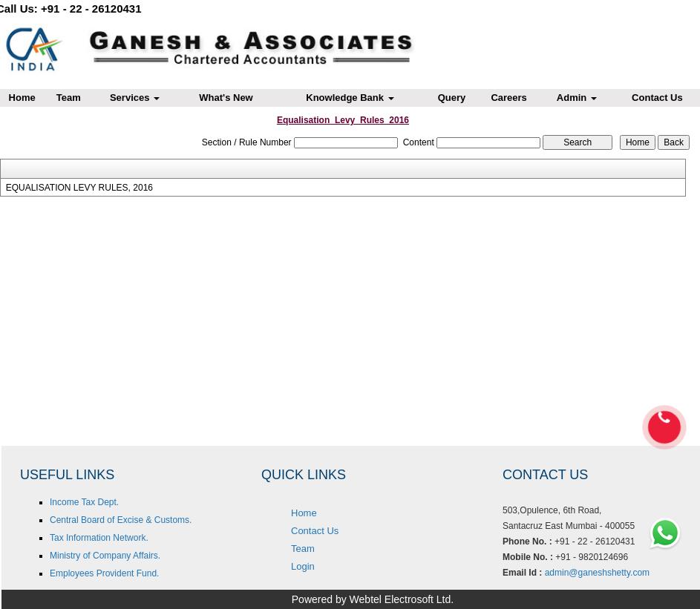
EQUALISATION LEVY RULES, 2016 (79, 188)
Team (69, 98)
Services (135, 98)
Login (303, 566)
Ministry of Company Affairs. (105, 556)
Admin (577, 98)
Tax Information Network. (99, 538)
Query (452, 98)
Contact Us (315, 531)
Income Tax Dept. (84, 502)
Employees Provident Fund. (104, 573)
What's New (226, 98)
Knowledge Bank (350, 98)
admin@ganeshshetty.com (597, 573)
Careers (508, 98)
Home (304, 513)
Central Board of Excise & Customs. (121, 520)
